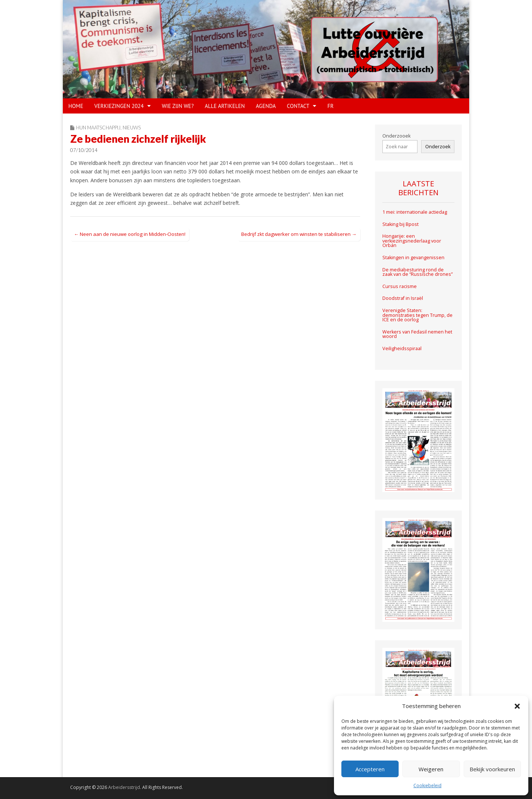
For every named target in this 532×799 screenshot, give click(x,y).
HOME (76, 106)
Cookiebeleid (427, 786)
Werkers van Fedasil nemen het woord (417, 334)
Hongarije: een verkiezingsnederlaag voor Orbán (412, 241)
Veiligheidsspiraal (402, 348)
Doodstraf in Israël (403, 298)
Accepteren (370, 769)
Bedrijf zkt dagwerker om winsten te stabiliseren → (299, 234)
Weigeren (431, 769)
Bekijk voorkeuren (492, 769)
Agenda (266, 106)
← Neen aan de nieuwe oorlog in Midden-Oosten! (130, 234)
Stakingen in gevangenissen (413, 258)
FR (330, 106)
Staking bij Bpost (401, 224)
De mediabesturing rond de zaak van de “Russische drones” (417, 272)
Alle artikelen (225, 106)
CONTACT (298, 106)
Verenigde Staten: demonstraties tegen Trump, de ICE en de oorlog (417, 315)
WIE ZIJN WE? (178, 106)
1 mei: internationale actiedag (415, 212)
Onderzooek (396, 136)
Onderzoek (438, 147)
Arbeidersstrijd (124, 787)
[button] (517, 706)
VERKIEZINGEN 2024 (119, 106)
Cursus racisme (400, 286)
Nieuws (132, 128)
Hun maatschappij (98, 128)
